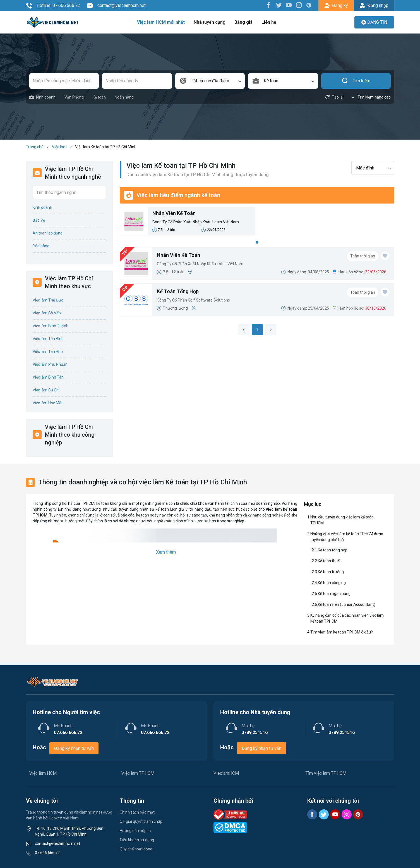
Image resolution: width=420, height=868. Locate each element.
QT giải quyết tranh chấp (141, 821)
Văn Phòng (74, 97)
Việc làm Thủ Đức (48, 300)
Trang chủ (35, 147)
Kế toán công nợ (332, 583)
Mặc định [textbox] (365, 168)
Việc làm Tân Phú (48, 351)
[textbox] (210, 81)
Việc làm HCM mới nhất (161, 22)
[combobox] (210, 81)
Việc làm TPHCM (138, 773)
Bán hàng (41, 246)
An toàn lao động (48, 233)
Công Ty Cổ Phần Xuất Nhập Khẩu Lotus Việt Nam (196, 222)
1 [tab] (257, 242)
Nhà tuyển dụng (210, 22)
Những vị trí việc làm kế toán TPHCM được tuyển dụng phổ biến (347, 537)
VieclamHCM (226, 773)
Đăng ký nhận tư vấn (74, 748)
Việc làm (59, 147)
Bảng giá (243, 22)
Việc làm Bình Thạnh (51, 326)
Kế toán (99, 97)
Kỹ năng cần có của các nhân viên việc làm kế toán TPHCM (347, 618)
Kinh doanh (42, 97)
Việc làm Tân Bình (48, 339)
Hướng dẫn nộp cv (135, 831)
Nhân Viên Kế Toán (174, 213)
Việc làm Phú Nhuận (50, 364)
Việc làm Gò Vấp (47, 313)
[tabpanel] (257, 223)
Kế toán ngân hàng (334, 594)
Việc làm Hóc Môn (48, 403)
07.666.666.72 (47, 853)
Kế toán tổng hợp (333, 550)
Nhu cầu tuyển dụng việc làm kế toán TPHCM (342, 520)
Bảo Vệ (39, 220)
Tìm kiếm (356, 81)
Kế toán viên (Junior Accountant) (347, 604)
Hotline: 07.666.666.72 (53, 6)
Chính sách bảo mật (137, 812)
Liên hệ (269, 22)
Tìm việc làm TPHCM (326, 773)
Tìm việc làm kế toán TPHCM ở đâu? (342, 632)
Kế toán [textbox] (271, 81)
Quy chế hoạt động (136, 849)
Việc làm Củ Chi (46, 390)
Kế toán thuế (329, 561)
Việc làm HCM (43, 773)
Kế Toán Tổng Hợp (178, 291)
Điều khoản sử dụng (137, 840)
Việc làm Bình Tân (48, 377)
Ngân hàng (124, 97)
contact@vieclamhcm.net (116, 6)
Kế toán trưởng (331, 572)
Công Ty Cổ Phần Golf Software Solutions (193, 300)
